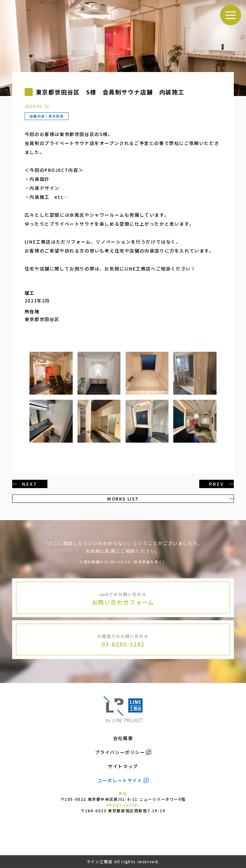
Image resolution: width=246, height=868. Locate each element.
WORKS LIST (123, 499)
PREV (216, 484)
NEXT (30, 484)
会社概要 (123, 738)
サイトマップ (123, 766)
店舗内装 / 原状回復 (47, 116)
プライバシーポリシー (120, 752)
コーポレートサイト (120, 780)
